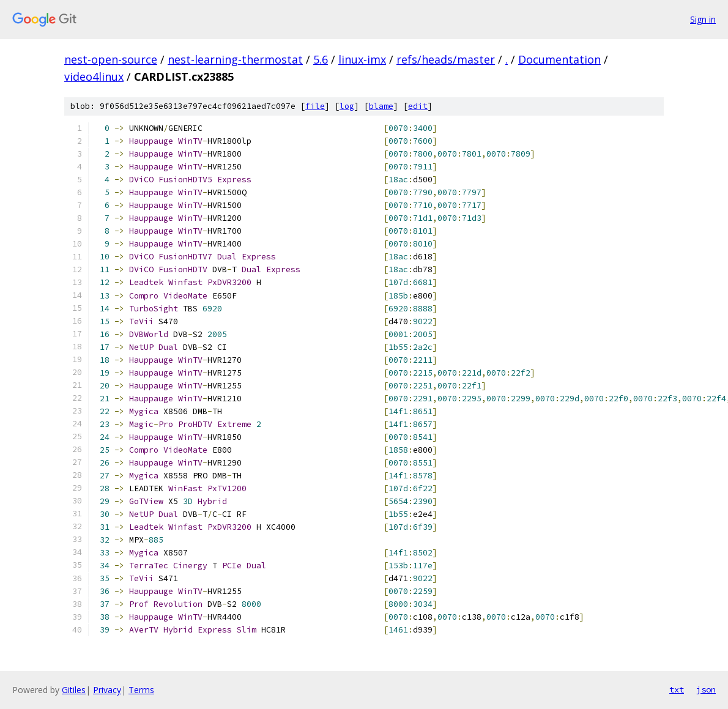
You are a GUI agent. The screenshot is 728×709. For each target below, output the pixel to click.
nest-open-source (111, 59)
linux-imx (362, 59)
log (347, 106)
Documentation (559, 59)
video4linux (94, 76)
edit (418, 106)
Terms (141, 690)
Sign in (703, 19)
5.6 (321, 59)
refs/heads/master (446, 59)
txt (677, 689)
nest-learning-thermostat (235, 59)
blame (381, 106)
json (706, 689)
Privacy (107, 690)
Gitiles (74, 690)
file (315, 106)
